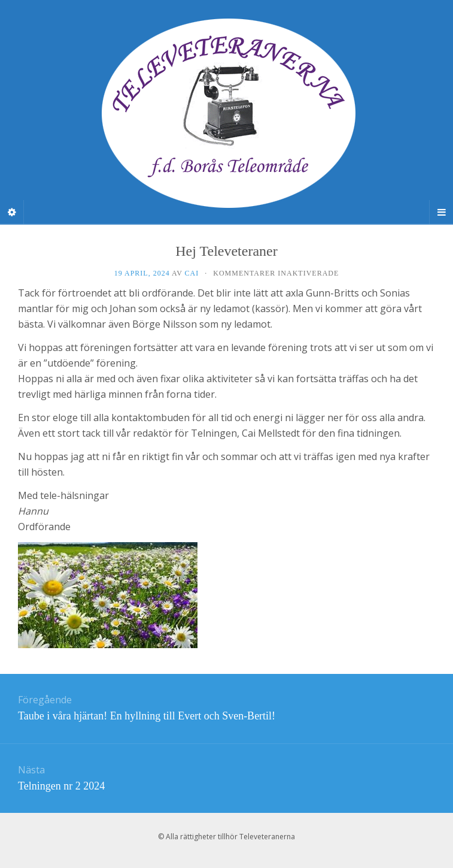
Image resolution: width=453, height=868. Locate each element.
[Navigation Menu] (441, 212)
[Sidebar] (12, 212)
